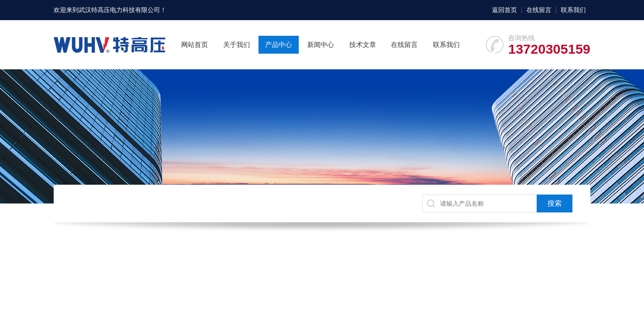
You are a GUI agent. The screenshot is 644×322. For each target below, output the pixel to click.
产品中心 (279, 44)
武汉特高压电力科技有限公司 (119, 10)
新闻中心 (321, 44)
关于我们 (237, 44)
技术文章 (363, 44)
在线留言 (539, 10)
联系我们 (573, 10)
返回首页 (504, 10)
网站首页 (195, 44)
